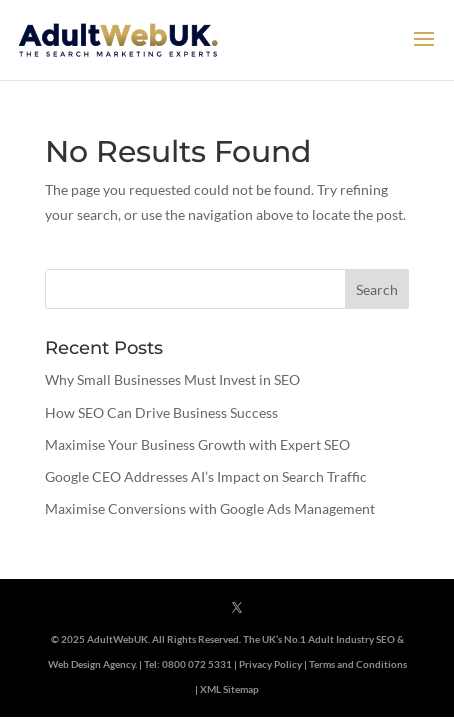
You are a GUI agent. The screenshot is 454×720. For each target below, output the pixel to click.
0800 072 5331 (197, 664)
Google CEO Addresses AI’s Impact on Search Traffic (206, 476)
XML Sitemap (229, 689)
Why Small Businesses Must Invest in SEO (172, 379)
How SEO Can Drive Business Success (161, 412)
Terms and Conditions (358, 664)
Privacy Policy (270, 664)
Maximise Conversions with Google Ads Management (210, 508)
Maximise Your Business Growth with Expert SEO (197, 444)
